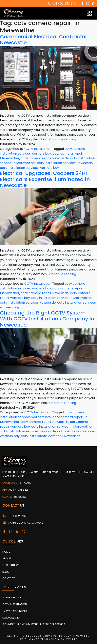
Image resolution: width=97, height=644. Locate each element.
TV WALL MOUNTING (15, 611)
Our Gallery (10, 565)
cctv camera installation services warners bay (43, 151)
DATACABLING (11, 618)
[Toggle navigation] (89, 13)
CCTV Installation (38, 149)
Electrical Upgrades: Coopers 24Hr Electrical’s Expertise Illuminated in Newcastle (45, 179)
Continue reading (63, 139)
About (7, 558)
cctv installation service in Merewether (62, 298)
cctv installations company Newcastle (51, 436)
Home (6, 552)
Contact (9, 578)
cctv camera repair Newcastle (45, 158)
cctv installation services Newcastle (65, 163)
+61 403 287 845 (64, 3)
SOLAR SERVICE (12, 598)
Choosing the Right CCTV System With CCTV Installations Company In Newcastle (47, 319)
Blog (6, 572)
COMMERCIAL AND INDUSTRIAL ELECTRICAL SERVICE (34, 624)
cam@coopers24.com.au (23, 523)
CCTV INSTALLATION (15, 604)
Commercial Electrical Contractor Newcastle (44, 40)
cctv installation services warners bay (29, 168)
